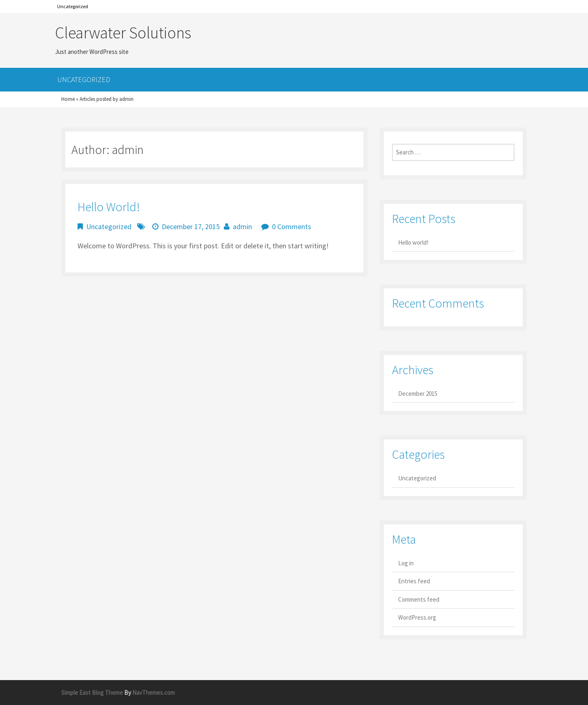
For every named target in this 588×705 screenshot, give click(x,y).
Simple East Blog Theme (92, 693)
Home (68, 99)
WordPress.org (417, 617)
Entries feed (414, 581)
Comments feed (419, 599)
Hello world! (109, 207)
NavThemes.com (154, 693)
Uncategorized (73, 6)
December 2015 (418, 394)
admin (242, 226)
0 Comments (292, 226)
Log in (406, 563)
